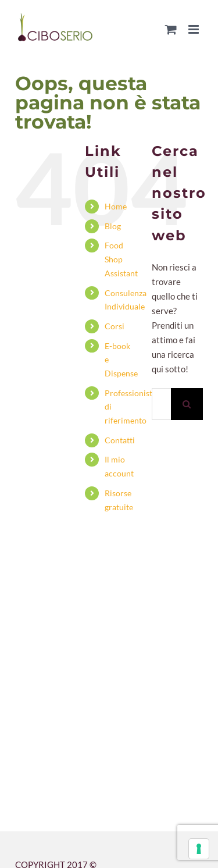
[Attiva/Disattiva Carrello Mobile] (171, 29)
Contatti (120, 440)
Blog (113, 226)
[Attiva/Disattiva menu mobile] (194, 29)
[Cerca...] (161, 404)
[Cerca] (187, 404)
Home (116, 206)
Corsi (115, 326)
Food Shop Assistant (121, 259)
